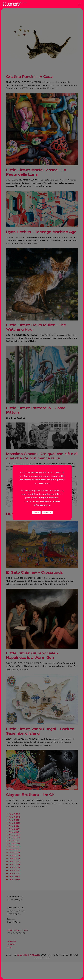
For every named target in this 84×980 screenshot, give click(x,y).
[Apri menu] (80, 4)
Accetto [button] (36, 512)
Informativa (47, 512)
